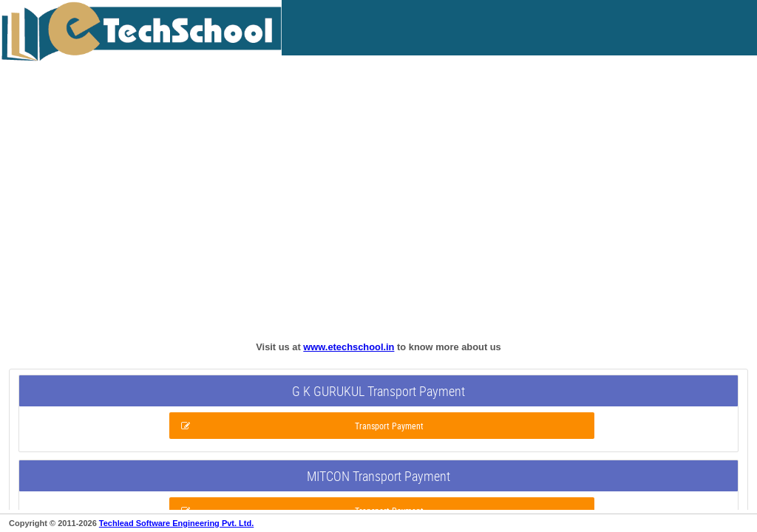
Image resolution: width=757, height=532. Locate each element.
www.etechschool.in (349, 347)
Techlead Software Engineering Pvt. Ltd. (176, 523)
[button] (382, 426)
